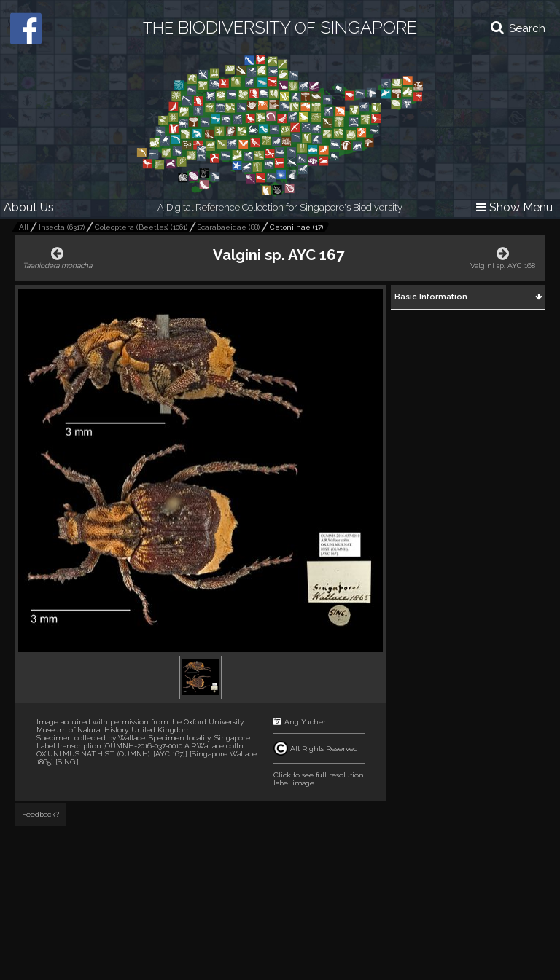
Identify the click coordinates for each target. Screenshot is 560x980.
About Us (29, 207)
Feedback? (40, 814)
